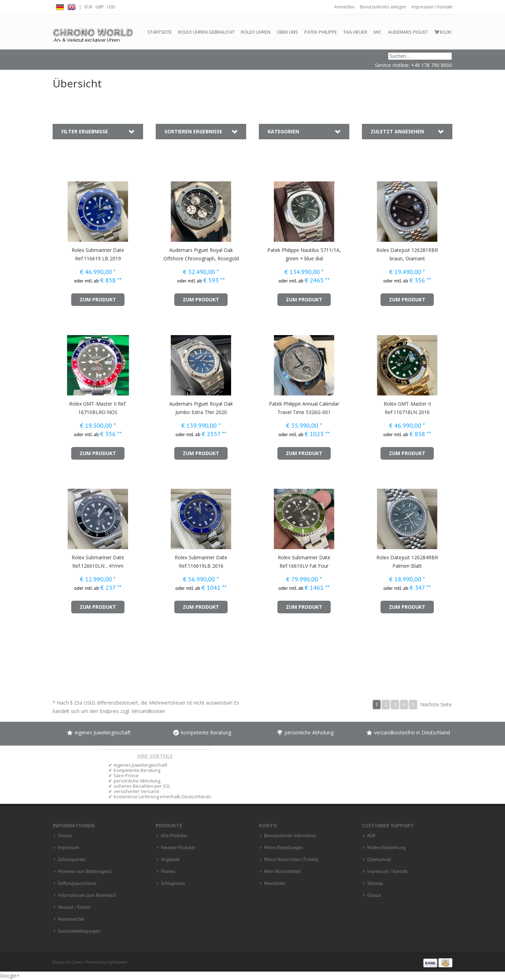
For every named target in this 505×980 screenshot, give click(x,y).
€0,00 (443, 32)
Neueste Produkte (178, 848)
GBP (100, 7)
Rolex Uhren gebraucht (206, 32)
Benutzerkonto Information (290, 836)
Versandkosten (148, 711)
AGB (371, 836)
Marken (168, 872)
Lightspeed (117, 962)
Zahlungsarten (72, 860)
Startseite (160, 32)
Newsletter (275, 884)
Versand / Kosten (74, 907)
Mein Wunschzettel (282, 872)
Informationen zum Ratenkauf (87, 895)
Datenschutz (379, 860)
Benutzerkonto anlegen (383, 7)
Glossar (65, 836)
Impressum (69, 848)
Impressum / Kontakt (432, 7)
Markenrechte (71, 919)
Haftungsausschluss (77, 884)
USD (111, 7)
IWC (378, 32)
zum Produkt (98, 299)
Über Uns (287, 32)
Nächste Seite (436, 704)
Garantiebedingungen (79, 931)
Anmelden (344, 7)
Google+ (10, 976)
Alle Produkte (174, 836)
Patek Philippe (321, 32)
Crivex (77, 962)
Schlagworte (173, 884)
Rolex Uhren (256, 32)
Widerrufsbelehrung (386, 848)
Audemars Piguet (408, 32)
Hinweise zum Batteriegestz (85, 872)
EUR (88, 7)
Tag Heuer (355, 32)
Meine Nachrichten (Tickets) (291, 860)
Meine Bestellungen (284, 848)
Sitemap (375, 884)
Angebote (170, 860)
